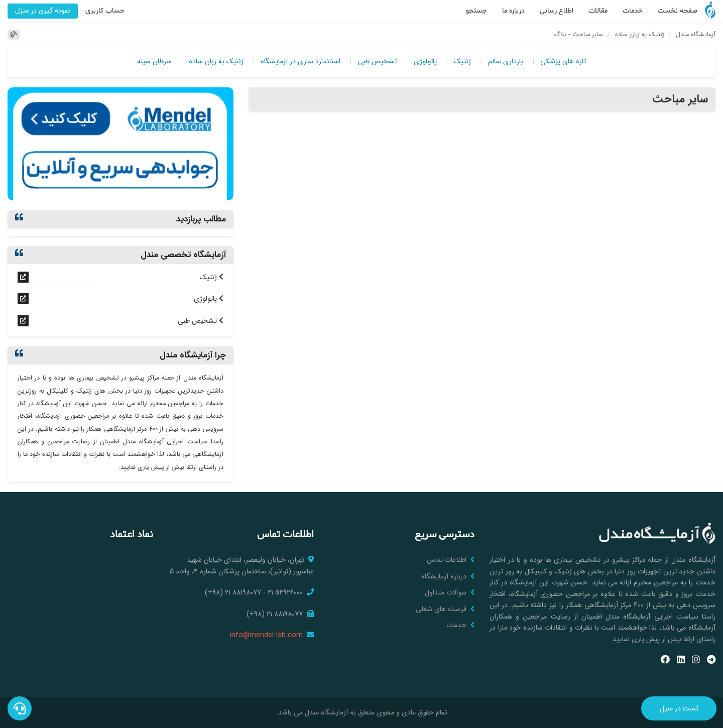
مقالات (598, 11)
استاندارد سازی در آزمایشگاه (300, 61)
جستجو (476, 11)
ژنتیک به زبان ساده (216, 61)
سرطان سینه (154, 61)
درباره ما (513, 11)
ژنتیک (462, 61)
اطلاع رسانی (557, 11)
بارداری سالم (506, 61)
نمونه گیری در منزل (43, 11)
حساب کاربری (105, 11)
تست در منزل (679, 708)
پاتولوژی (425, 61)
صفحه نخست (678, 11)
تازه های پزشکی (563, 61)
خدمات (633, 11)
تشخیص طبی (377, 61)
